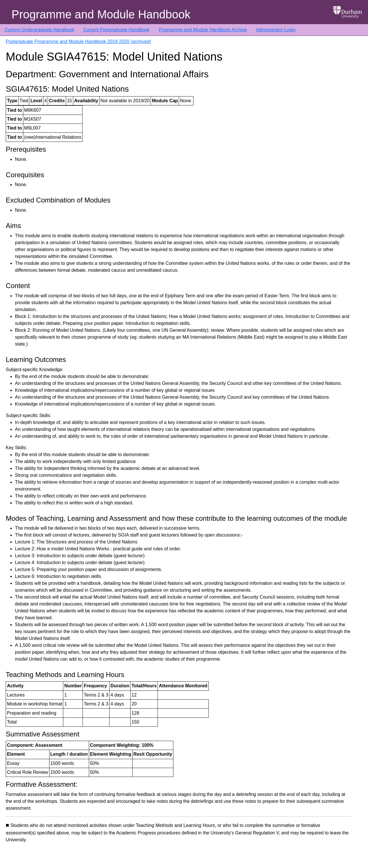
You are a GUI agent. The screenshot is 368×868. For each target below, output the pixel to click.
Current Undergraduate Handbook (39, 30)
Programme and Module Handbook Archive (203, 30)
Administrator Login (276, 30)
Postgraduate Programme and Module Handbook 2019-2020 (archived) (78, 42)
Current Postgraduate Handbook (116, 30)
